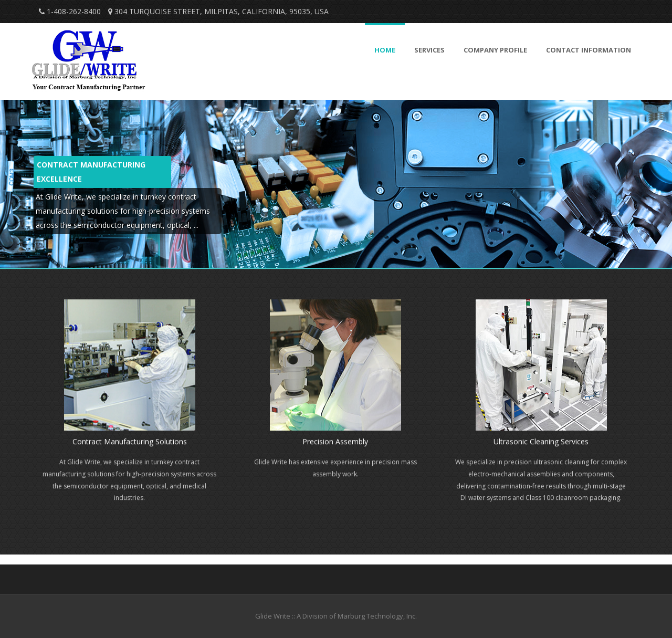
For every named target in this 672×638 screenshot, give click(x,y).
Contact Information (589, 50)
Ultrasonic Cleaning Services (541, 442)
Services (429, 50)
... (196, 225)
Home (385, 50)
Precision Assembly (335, 442)
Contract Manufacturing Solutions (130, 442)
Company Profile (495, 50)
